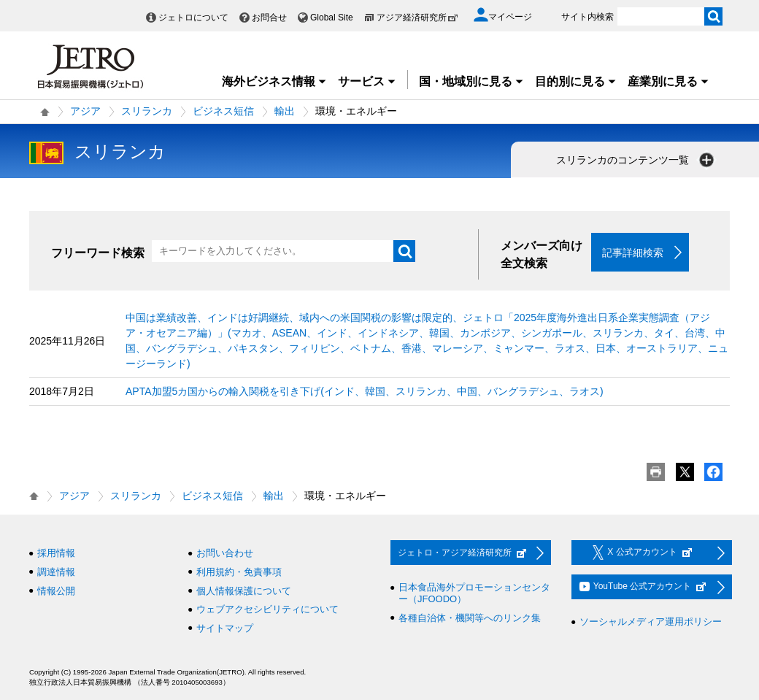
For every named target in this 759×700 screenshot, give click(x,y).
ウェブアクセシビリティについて (267, 610)
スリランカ (147, 111)
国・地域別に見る (471, 81)
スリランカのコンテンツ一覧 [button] (636, 160)
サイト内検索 (587, 17)
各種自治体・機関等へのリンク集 (470, 618)
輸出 (285, 111)
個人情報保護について (244, 591)
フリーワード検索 (98, 253)
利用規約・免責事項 (239, 572)
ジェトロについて (193, 18)
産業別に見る (669, 81)
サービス (367, 81)
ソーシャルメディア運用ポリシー (651, 622)
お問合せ (269, 18)
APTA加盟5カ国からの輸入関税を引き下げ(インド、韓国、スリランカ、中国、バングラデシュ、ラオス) (365, 392)
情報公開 (56, 591)
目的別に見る (576, 81)
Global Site (332, 18)
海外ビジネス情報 (274, 81)
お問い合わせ (225, 554)
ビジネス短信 (223, 111)
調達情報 (56, 572)
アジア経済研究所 (417, 18)
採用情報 (56, 554)
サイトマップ (225, 628)
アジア (85, 111)
